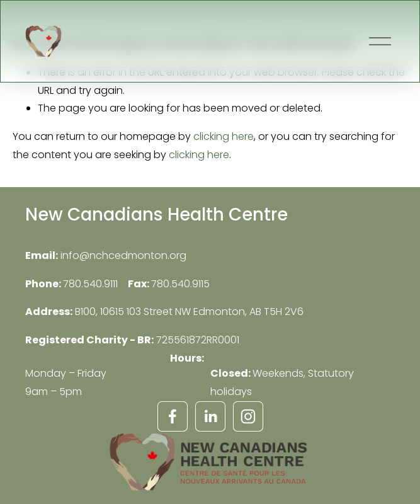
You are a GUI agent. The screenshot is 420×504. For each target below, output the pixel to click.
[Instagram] (248, 416)
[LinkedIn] (210, 416)
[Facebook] (173, 416)
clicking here (224, 136)
